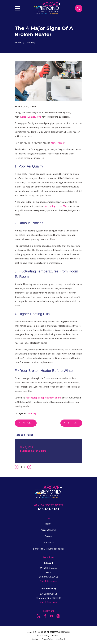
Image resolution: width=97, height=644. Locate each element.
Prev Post (26, 423)
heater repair (57, 143)
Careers (48, 536)
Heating (32, 413)
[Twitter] (39, 616)
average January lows (30, 117)
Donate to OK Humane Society (48, 549)
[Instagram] (58, 616)
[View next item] (29, 467)
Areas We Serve (48, 530)
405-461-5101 (48, 509)
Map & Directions (48, 581)
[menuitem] (35, 639)
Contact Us (48, 542)
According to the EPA (56, 206)
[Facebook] (45, 616)
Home (48, 524)
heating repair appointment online (43, 398)
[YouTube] (52, 616)
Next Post (71, 423)
